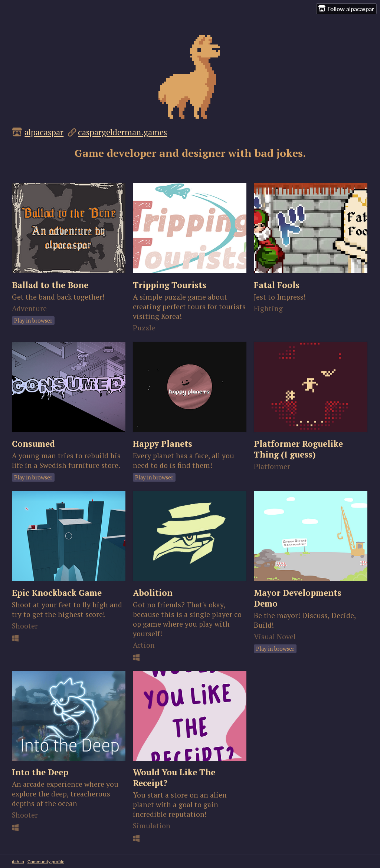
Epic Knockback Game (57, 593)
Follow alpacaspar (346, 9)
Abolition (153, 593)
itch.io (18, 862)
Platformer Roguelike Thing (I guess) (298, 449)
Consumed (33, 444)
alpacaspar (44, 132)
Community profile (46, 862)
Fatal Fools (277, 285)
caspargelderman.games (122, 132)
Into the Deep (40, 772)
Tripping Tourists (170, 285)
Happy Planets (163, 444)
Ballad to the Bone (50, 285)
